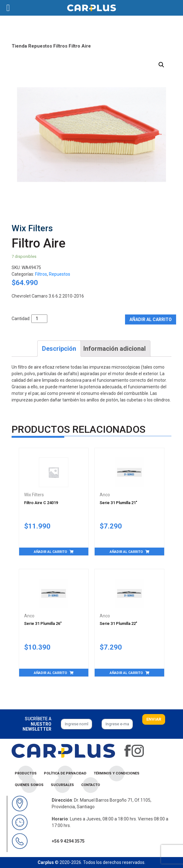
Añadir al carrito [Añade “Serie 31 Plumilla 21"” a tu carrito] (126, 552)
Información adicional (115, 349)
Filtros (60, 46)
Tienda (19, 46)
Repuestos (40, 46)
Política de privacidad (65, 773)
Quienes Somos (29, 785)
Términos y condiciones (117, 773)
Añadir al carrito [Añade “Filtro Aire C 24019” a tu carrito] (50, 552)
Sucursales (62, 785)
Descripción (59, 349)
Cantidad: (21, 319)
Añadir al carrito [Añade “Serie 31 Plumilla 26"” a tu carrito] (50, 673)
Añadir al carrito (151, 319)
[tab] (59, 349)
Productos (26, 773)
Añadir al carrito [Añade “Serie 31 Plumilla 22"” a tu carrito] (126, 673)
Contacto (91, 785)
